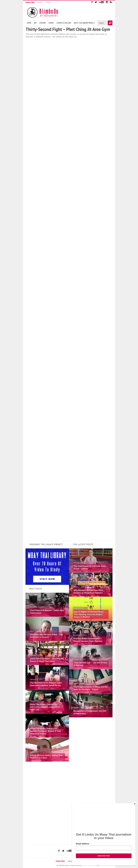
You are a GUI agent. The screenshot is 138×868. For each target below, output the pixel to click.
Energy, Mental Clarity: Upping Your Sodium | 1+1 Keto (46, 756)
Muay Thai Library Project (84, 23)
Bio (35, 23)
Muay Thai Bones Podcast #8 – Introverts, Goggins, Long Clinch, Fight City (45, 707)
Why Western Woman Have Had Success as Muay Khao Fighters (88, 591)
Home (29, 23)
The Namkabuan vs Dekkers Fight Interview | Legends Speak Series (46, 684)
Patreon (40, 2)
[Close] (135, 804)
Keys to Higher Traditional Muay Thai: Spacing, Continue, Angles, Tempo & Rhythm (88, 614)
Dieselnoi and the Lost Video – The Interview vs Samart (46, 636)
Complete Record (64, 23)
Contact (48, 2)
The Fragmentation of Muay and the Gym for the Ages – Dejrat (91, 688)
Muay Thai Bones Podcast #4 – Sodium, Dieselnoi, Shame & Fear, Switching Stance (46, 731)
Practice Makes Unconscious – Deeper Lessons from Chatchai (88, 640)
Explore (43, 23)
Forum (51, 23)
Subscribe (30, 2)
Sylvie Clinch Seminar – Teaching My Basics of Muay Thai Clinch (47, 660)
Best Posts (36, 589)
